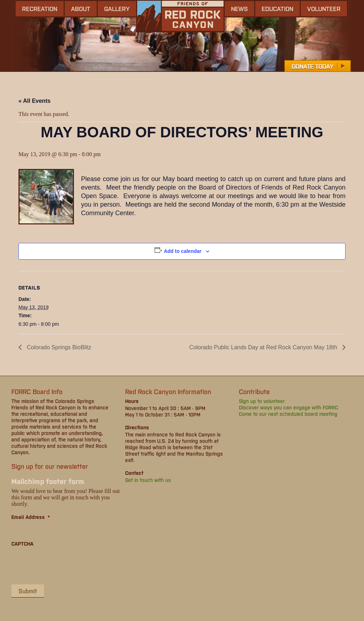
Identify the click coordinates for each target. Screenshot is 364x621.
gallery (117, 9)
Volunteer (324, 9)
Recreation (40, 9)
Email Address (31, 517)
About (81, 9)
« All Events (34, 101)
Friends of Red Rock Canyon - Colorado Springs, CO (180, 16)
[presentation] (65, 565)
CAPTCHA (22, 543)
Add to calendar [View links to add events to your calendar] (183, 251)
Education (277, 9)
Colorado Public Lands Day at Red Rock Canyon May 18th (264, 347)
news (239, 9)
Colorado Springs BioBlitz (58, 347)
